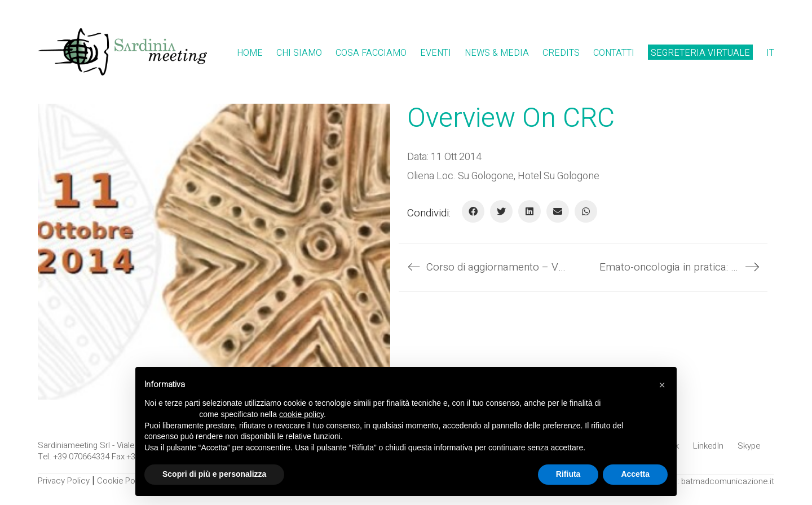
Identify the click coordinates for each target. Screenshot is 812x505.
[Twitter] (501, 211)
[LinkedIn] (529, 211)
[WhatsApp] (586, 211)
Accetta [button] (635, 474)
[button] (662, 385)
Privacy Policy (64, 481)
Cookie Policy (122, 481)
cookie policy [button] (301, 414)
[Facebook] (473, 211)
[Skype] (749, 446)
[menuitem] (770, 53)
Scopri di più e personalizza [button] (214, 474)
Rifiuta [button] (568, 474)
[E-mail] (558, 211)
